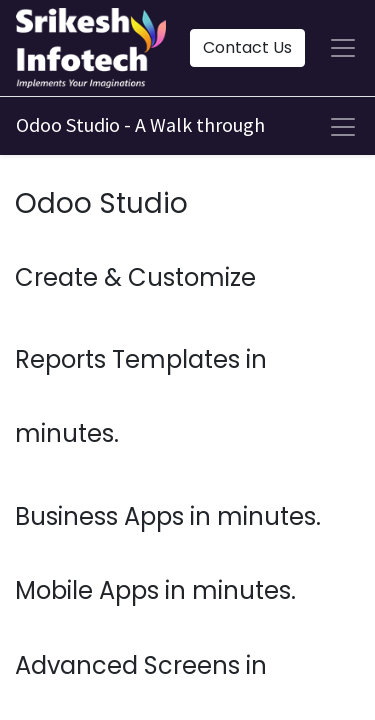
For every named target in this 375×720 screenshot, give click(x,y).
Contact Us (247, 47)
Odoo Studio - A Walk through (140, 124)
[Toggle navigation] (343, 127)
